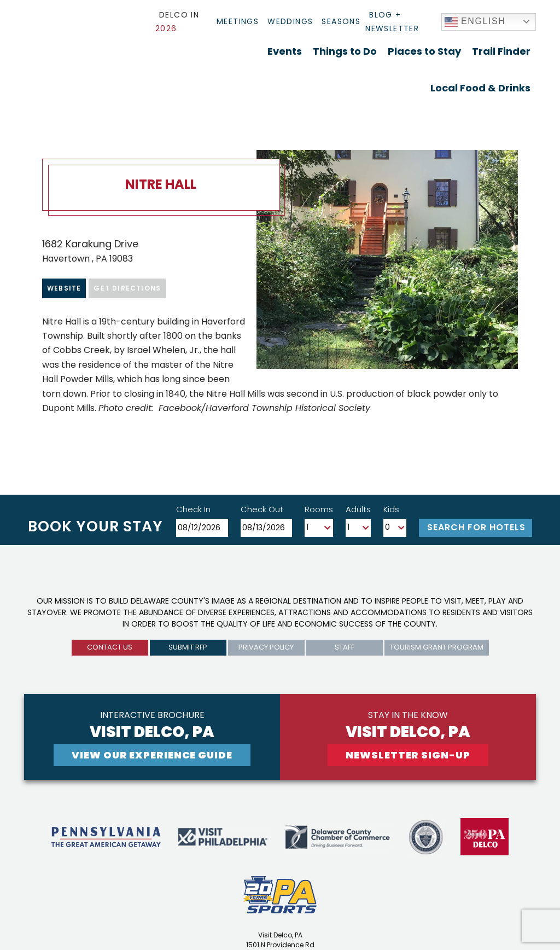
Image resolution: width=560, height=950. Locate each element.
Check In (193, 509)
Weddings (290, 21)
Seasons (341, 21)
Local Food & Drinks (480, 88)
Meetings (238, 21)
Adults (358, 509)
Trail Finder (501, 51)
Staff (345, 647)
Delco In (177, 22)
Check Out (262, 509)
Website (64, 288)
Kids (391, 509)
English (475, 22)
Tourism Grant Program (437, 647)
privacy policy (266, 647)
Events (285, 51)
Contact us (110, 647)
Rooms (319, 509)
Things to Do (345, 51)
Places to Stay (424, 51)
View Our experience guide (152, 755)
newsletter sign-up (408, 755)
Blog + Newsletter (392, 22)
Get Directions (127, 288)
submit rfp (188, 647)
